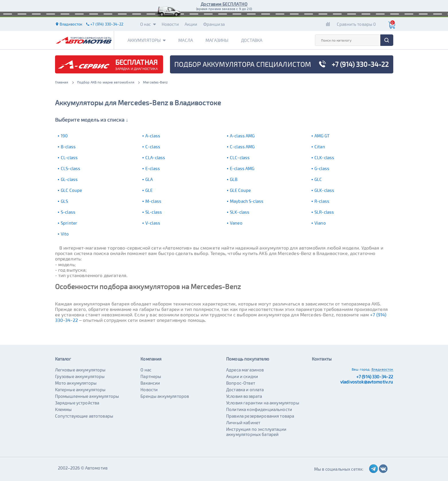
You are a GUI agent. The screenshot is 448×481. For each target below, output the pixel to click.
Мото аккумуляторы (76, 383)
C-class (153, 147)
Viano (320, 223)
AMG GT (322, 136)
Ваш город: (361, 369)
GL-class (69, 179)
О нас (148, 24)
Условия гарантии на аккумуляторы (263, 403)
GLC (318, 179)
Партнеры (151, 376)
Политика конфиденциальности (259, 409)
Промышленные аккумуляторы (87, 396)
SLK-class (240, 212)
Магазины (217, 40)
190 (64, 136)
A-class (153, 136)
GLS (64, 201)
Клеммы (63, 409)
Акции (191, 24)
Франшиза (214, 24)
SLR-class (324, 212)
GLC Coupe (71, 190)
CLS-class (71, 168)
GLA (149, 179)
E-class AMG (242, 168)
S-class (68, 212)
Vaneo (236, 223)
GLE (149, 190)
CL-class (69, 157)
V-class (153, 223)
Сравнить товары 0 (356, 24)
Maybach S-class (247, 201)
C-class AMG (242, 147)
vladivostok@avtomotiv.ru (367, 382)
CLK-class (324, 157)
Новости (170, 24)
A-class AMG (242, 136)
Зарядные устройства (77, 403)
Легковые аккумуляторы (80, 370)
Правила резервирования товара (260, 416)
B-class (68, 147)
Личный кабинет (243, 422)
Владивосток (382, 369)
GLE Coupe (240, 190)
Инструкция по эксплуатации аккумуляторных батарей (256, 432)
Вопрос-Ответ (241, 383)
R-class (322, 201)
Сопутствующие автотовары (84, 416)
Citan (320, 147)
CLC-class (240, 157)
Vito (65, 234)
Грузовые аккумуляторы (80, 376)
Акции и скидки (242, 376)
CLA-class (155, 157)
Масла (186, 40)
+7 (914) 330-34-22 (375, 377)
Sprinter (69, 223)
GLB (234, 179)
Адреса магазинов (245, 370)
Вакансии (150, 383)
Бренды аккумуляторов (165, 396)
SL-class (154, 212)
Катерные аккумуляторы (80, 390)
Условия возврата (244, 396)
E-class (153, 168)
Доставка (252, 40)
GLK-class (324, 190)
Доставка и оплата (245, 390)
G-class (322, 168)
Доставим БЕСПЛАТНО (224, 4)
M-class (153, 201)
